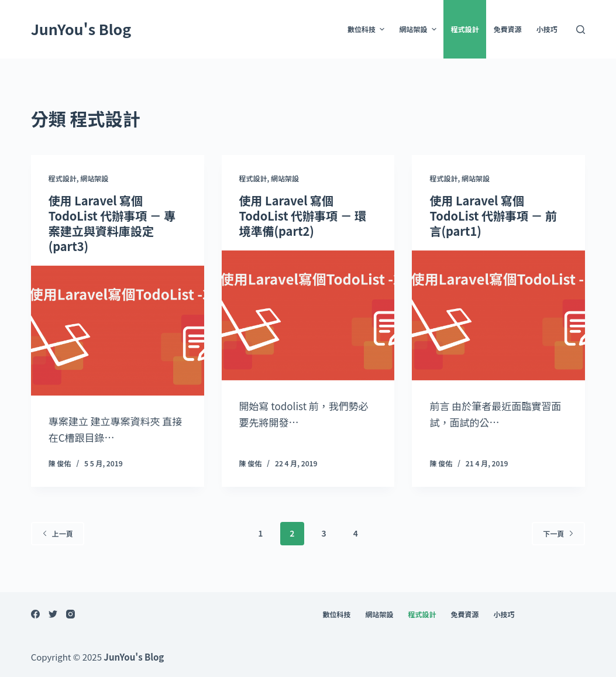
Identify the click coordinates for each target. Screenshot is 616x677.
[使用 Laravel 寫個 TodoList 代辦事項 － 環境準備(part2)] (308, 315)
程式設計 (465, 29)
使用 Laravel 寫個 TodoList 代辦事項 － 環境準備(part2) (303, 216)
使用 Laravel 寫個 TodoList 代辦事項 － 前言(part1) (493, 216)
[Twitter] (53, 614)
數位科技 (367, 29)
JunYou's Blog (81, 29)
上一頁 (58, 533)
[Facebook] (35, 614)
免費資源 (508, 29)
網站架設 (419, 29)
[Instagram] (70, 614)
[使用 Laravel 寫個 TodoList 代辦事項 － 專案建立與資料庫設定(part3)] (118, 331)
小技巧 (547, 29)
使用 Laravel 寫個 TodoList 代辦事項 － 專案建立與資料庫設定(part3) (112, 223)
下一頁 (558, 533)
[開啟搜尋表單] (581, 30)
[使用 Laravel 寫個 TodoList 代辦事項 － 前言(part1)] (498, 315)
